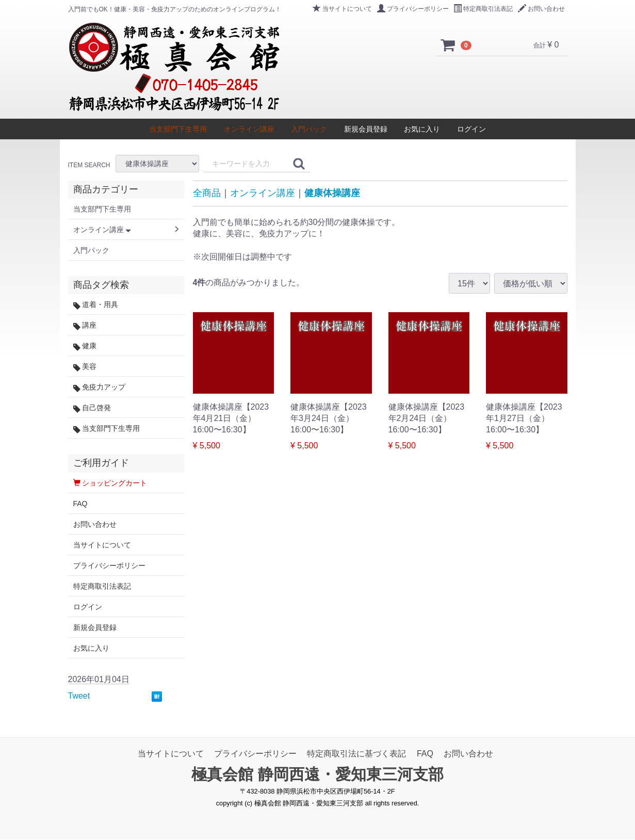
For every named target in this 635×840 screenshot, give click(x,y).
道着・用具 (96, 305)
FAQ (80, 504)
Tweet (79, 696)
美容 (85, 367)
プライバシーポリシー (413, 9)
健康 (85, 346)
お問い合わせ (541, 9)
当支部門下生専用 (178, 129)
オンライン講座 (249, 129)
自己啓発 (92, 408)
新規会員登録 (366, 129)
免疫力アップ (100, 387)
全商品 (207, 193)
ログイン (471, 129)
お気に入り (422, 129)
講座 (85, 325)
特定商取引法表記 (483, 9)
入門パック (309, 129)
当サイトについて (342, 9)
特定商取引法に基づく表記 (356, 754)
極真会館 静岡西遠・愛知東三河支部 (317, 775)
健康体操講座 (332, 193)
